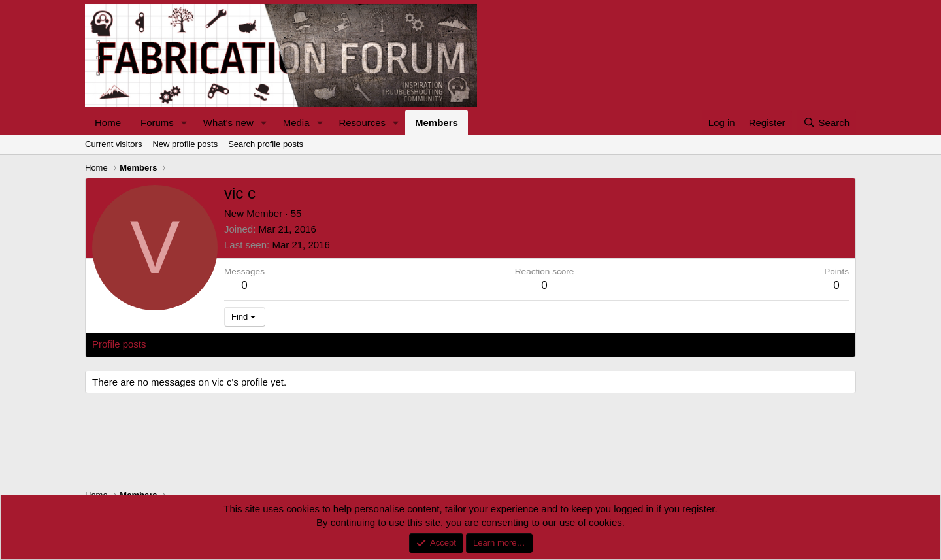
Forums (157, 123)
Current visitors (113, 144)
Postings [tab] (250, 344)
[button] (184, 123)
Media (296, 123)
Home (108, 123)
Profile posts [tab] (119, 344)
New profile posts (185, 144)
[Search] (826, 123)
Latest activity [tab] (189, 344)
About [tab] (295, 344)
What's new (228, 123)
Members (437, 123)
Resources (362, 123)
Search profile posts (266, 144)
